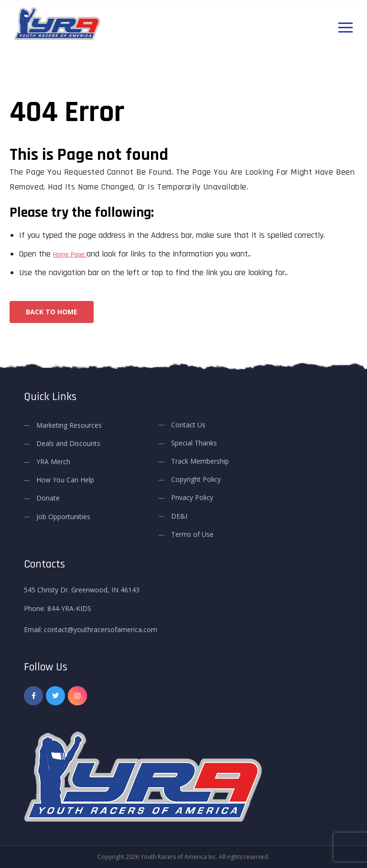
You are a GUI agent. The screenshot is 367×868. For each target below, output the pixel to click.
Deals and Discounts (68, 443)
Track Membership (200, 461)
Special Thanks (194, 443)
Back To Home (52, 312)
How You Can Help (65, 480)
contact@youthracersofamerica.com (101, 629)
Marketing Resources (69, 425)
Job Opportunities (63, 517)
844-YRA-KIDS (69, 608)
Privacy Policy (192, 497)
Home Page (70, 255)
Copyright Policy (196, 479)
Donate (48, 498)
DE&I (179, 516)
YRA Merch (53, 462)
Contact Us (188, 425)
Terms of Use (192, 534)
